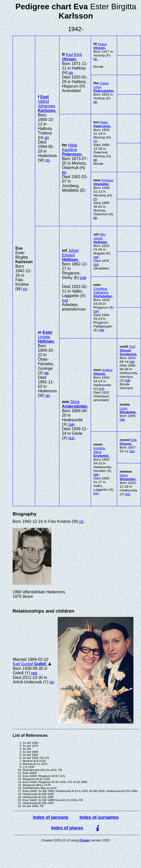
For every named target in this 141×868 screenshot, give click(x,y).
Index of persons (51, 817)
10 (83, 278)
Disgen (85, 840)
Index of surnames (99, 817)
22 (34, 673)
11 (65, 300)
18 (132, 362)
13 (96, 265)
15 (102, 330)
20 (96, 475)
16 (71, 425)
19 (128, 381)
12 (96, 257)
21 (132, 451)
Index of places (67, 828)
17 (102, 389)
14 (96, 311)
